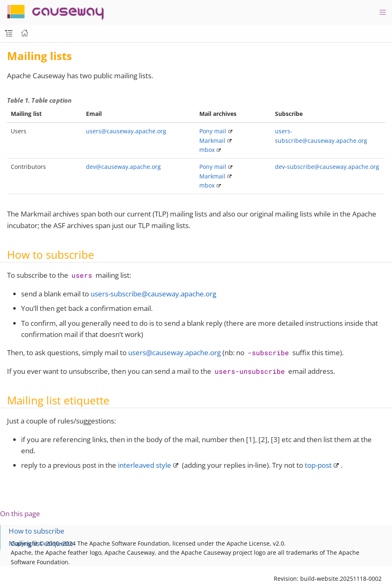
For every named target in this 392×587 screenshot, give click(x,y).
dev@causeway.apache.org (123, 167)
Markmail (212, 141)
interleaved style (145, 465)
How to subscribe (37, 531)
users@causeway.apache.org (126, 131)
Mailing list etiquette (41, 543)
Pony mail (213, 131)
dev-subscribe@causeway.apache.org (327, 167)
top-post (318, 465)
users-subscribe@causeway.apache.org (153, 294)
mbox (207, 150)
